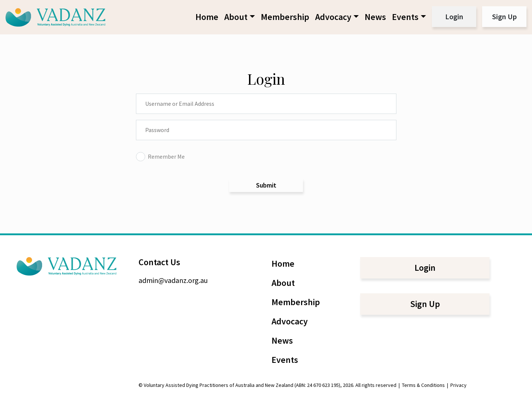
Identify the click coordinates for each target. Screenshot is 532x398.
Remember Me (160, 156)
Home (207, 17)
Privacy (458, 385)
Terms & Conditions (423, 385)
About (236, 17)
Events (405, 17)
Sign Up (504, 16)
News (375, 17)
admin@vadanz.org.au (173, 280)
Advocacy (333, 17)
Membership (285, 17)
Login (454, 16)
